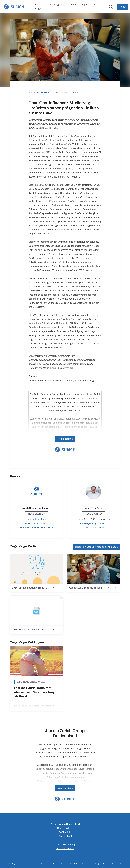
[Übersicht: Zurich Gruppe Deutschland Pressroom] (14, 7)
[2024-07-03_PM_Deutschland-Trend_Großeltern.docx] (37, 611)
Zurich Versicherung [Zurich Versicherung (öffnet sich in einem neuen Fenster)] (65, 844)
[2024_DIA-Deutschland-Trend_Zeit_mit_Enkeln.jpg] (37, 569)
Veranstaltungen (79, 5)
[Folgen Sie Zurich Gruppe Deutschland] (123, 7)
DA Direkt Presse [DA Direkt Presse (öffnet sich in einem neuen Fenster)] (65, 849)
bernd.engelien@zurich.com (93, 524)
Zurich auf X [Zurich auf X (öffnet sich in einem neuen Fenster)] (47, 528)
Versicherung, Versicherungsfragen (78, 381)
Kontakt (98, 5)
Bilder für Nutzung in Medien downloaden (96, 547)
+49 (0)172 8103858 (93, 528)
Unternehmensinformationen (44, 381)
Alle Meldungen (36, 7)
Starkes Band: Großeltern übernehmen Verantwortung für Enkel (34, 692)
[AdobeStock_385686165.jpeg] (93, 569)
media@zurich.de (37, 519)
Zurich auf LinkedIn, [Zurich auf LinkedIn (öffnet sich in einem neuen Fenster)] (30, 528)
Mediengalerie (57, 5)
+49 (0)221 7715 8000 (37, 524)
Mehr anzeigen (65, 439)
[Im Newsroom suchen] (111, 7)
